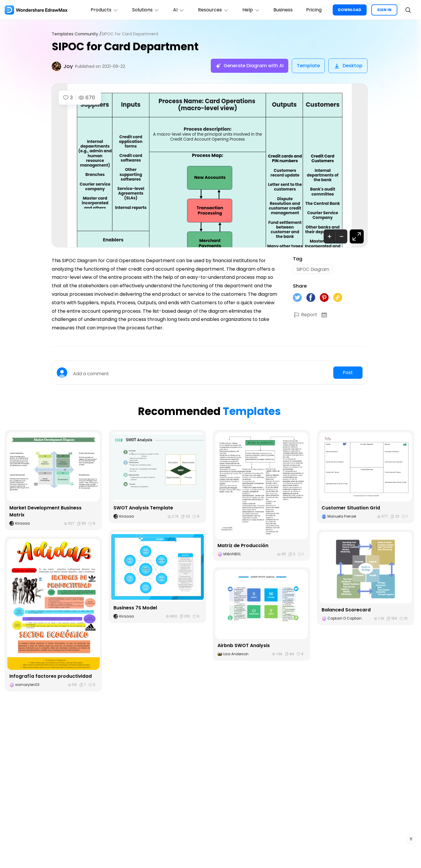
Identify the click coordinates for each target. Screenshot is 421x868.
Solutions (141, 10)
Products (99, 10)
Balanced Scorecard (346, 610)
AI (175, 10)
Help (249, 10)
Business (282, 10)
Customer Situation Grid (351, 508)
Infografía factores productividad (51, 676)
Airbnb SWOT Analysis (244, 645)
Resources (211, 10)
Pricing (313, 10)
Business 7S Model (135, 608)
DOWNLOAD (350, 10)
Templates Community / (77, 34)
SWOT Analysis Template (143, 508)
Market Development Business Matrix (46, 511)
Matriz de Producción (243, 545)
